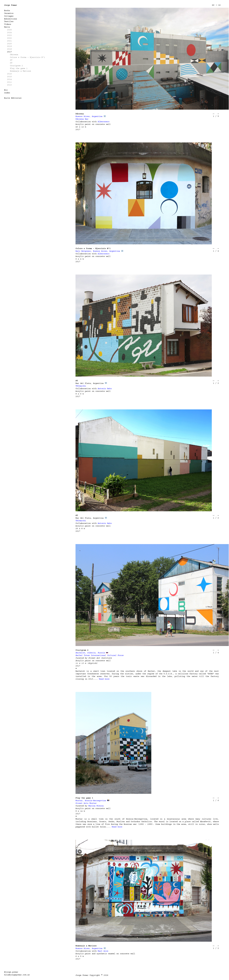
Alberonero (104, 122)
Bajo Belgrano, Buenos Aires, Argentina (98, 251)
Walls (7, 27)
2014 (9, 79)
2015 (9, 76)
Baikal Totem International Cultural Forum (99, 655)
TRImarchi (81, 386)
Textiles (9, 21)
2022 (9, 38)
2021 (9, 41)
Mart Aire (103, 951)
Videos (8, 24)
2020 (9, 44)
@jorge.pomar (11, 972)
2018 (9, 49)
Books (7, 10)
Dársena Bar (82, 119)
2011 (9, 82)
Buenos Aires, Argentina (89, 116)
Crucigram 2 (16, 66)
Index (7, 93)
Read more (104, 679)
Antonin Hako (105, 388)
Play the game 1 (19, 68)
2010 (9, 85)
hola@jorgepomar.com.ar (17, 975)
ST (11, 60)
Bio (6, 90)
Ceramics (9, 13)
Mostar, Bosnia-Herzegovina (91, 800)
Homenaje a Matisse (20, 71)
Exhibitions (11, 19)
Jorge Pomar (11, 5)
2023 (9, 35)
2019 (9, 46)
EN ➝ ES (216, 5)
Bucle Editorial (13, 98)
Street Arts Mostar (86, 803)
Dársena (14, 54)
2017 (9, 52)
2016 (9, 74)
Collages (9, 16)
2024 (9, 32)
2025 (9, 30)
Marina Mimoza (96, 806)
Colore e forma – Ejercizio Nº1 (27, 57)
